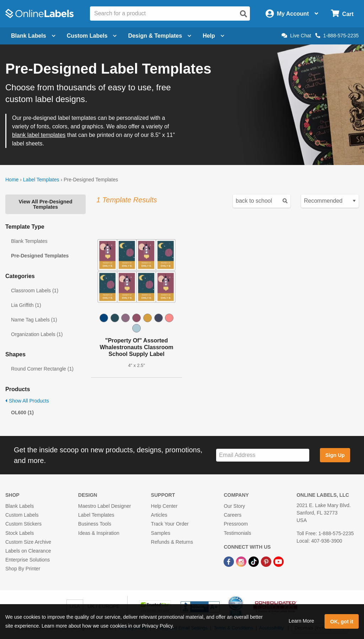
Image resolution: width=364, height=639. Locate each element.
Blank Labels (20, 506)
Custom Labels (22, 515)
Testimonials (237, 533)
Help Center (164, 506)
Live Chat (296, 36)
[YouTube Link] (279, 561)
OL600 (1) (22, 412)
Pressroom (236, 524)
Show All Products (27, 401)
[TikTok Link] (254, 561)
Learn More (301, 621)
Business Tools (95, 524)
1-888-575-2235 (337, 36)
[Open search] (243, 14)
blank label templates (39, 135)
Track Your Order (170, 524)
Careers (232, 515)
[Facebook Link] (229, 561)
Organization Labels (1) (37, 334)
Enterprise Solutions (28, 560)
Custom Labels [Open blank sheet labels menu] (92, 36)
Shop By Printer (23, 569)
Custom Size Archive (28, 542)
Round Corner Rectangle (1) (42, 369)
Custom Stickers (23, 524)
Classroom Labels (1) (35, 291)
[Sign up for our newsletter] (263, 455)
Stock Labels (20, 533)
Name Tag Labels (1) (34, 320)
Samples (161, 533)
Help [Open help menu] (213, 36)
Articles (159, 515)
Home (12, 180)
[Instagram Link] (242, 561)
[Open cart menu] (342, 14)
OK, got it (342, 622)
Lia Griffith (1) (26, 305)
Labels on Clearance (28, 551)
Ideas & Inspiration (99, 533)
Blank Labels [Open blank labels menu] (33, 36)
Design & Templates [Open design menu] (160, 36)
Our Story (234, 506)
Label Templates (41, 180)
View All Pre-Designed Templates (45, 204)
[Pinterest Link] (267, 561)
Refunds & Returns (172, 542)
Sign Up (335, 455)
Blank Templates (29, 241)
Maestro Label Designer (105, 506)
